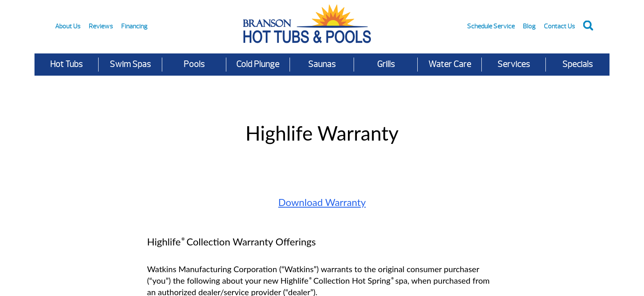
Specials (577, 64)
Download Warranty (322, 202)
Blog (529, 26)
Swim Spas (130, 64)
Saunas (322, 64)
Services (514, 64)
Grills (386, 64)
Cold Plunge (258, 64)
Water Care (450, 64)
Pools (194, 64)
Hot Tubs (66, 64)
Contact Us (559, 26)
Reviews (101, 26)
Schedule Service (491, 26)
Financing (134, 26)
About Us (68, 26)
